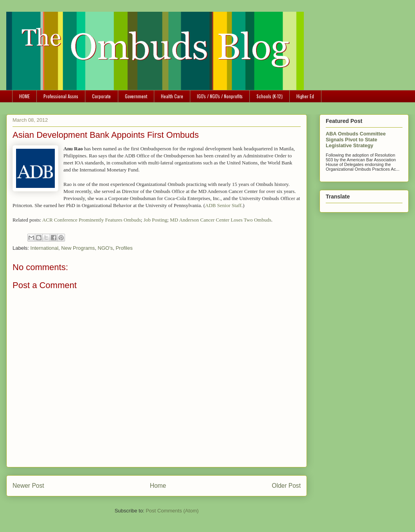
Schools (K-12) (270, 96)
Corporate (101, 96)
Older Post (286, 486)
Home (158, 486)
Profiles (124, 248)
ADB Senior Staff (223, 205)
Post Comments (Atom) (172, 511)
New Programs (78, 248)
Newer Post (28, 486)
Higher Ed (305, 96)
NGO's (106, 248)
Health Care (172, 96)
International (45, 248)
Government (136, 96)
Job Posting (155, 220)
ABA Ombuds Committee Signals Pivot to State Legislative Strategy (356, 140)
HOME (24, 96)
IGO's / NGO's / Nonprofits (220, 96)
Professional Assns (61, 96)
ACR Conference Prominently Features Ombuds (92, 220)
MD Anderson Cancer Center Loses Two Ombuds (221, 220)
